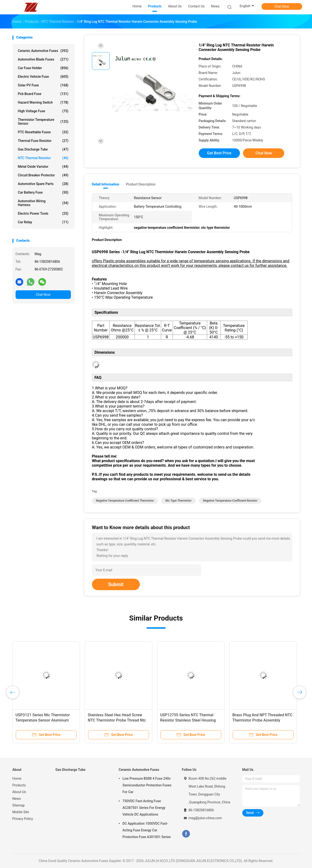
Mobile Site (21, 812)
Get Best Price (219, 153)
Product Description (141, 184)
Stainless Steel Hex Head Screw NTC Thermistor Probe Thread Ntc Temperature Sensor (117, 720)
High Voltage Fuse (43, 111)
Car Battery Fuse (43, 192)
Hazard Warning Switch (43, 102)
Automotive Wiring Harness (43, 203)
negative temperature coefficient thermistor (125, 501)
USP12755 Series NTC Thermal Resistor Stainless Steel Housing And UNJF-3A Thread (188, 720)
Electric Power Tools (43, 213)
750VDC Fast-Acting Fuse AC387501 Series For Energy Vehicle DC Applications (144, 808)
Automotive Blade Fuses (43, 59)
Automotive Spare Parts (43, 184)
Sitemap (19, 805)
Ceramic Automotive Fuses (43, 51)
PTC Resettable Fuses (43, 132)
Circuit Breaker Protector (43, 175)
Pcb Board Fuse (43, 94)
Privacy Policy (23, 819)
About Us (19, 792)
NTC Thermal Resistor (43, 158)
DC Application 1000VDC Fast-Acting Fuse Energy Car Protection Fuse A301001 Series (147, 830)
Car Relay (43, 222)
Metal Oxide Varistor (43, 167)
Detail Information (106, 184)
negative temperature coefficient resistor (230, 501)
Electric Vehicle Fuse (43, 77)
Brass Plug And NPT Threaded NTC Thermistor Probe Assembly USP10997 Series (263, 720)
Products (19, 785)
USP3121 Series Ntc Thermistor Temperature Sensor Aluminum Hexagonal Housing (43, 720)
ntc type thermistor (178, 501)
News (17, 799)
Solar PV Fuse (43, 85)
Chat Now (282, 6)
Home (17, 778)
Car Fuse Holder (43, 68)
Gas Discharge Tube (43, 149)
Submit (116, 584)
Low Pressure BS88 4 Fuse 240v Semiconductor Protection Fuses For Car (147, 785)
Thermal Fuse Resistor (43, 141)
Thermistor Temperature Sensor (43, 122)
